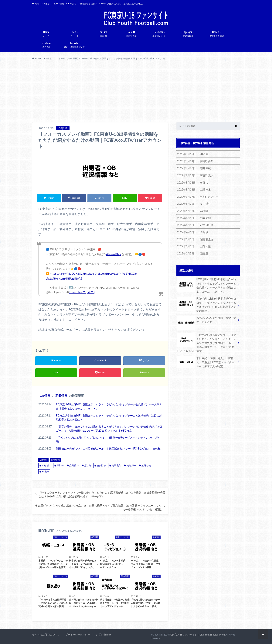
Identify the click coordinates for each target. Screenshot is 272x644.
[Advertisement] (136, 91)
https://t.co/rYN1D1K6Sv (66, 274)
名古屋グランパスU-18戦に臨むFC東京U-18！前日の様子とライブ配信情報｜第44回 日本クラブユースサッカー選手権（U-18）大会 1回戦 (98, 507)
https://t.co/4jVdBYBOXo (121, 274)
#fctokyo (88, 274)
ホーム (46, 33)
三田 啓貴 (146, 465)
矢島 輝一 (131, 465)
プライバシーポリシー (78, 635)
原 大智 (88, 465)
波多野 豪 (101, 465)
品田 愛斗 (74, 465)
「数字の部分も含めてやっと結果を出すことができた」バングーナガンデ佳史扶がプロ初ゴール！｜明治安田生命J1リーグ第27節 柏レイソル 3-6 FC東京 (109, 428)
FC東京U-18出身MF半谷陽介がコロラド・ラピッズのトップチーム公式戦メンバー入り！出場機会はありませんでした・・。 (109, 406)
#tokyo (99, 274)
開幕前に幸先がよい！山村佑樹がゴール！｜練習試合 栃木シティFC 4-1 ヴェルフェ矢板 (108, 448)
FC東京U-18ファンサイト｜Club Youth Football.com (197, 635)
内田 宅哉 (116, 465)
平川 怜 (60, 465)
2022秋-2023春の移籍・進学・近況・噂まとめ (207, 320)
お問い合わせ (104, 635)
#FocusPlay (114, 254)
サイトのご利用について (46, 635)
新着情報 (61, 395)
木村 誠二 (46, 465)
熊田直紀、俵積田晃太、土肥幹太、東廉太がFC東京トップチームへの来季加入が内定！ (206, 362)
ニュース (75, 33)
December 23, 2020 (82, 292)
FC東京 (45, 471)
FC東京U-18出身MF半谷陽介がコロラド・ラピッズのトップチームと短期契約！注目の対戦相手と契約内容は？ (109, 418)
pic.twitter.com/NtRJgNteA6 (64, 278)
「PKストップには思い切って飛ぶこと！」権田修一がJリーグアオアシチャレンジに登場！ (107, 440)
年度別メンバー (160, 33)
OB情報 (45, 395)
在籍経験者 (188, 33)
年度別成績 (131, 33)
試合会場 (46, 44)
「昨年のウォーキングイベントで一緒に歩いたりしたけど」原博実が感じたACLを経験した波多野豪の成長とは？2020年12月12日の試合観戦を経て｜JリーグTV (102, 494)
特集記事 (103, 33)
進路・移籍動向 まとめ (75, 44)
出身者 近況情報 (216, 33)
